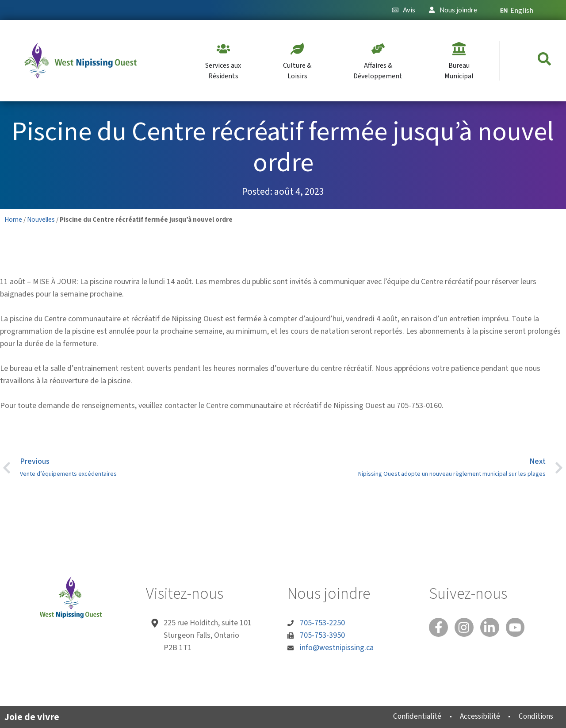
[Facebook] (439, 628)
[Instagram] (466, 628)
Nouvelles (41, 220)
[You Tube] (520, 628)
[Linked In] (493, 628)
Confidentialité (410, 716)
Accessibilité (475, 716)
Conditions (534, 716)
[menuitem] (520, 10)
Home (13, 220)
